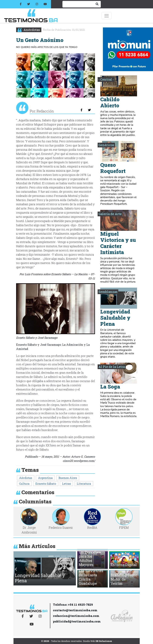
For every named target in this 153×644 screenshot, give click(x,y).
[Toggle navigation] (107, 16)
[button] (16, 569)
